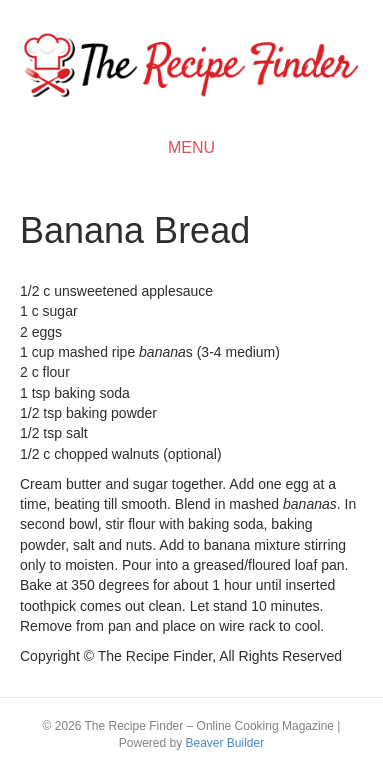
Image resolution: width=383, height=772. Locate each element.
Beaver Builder (224, 743)
